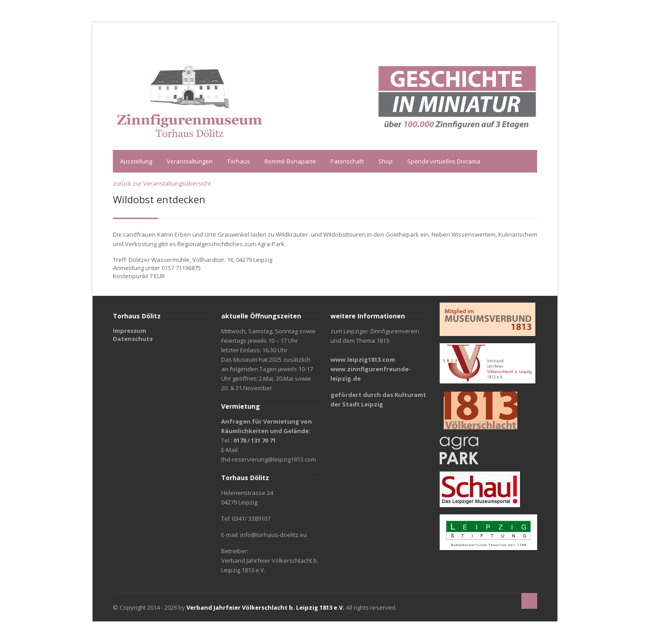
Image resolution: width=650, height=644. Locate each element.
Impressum (130, 331)
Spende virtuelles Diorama (444, 161)
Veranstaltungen (190, 161)
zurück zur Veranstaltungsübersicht (162, 183)
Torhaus (239, 161)
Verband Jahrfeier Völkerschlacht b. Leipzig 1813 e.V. (265, 607)
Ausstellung (136, 161)
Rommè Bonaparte (290, 161)
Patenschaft (347, 161)
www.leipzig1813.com (363, 359)
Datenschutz (133, 339)
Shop (385, 161)
